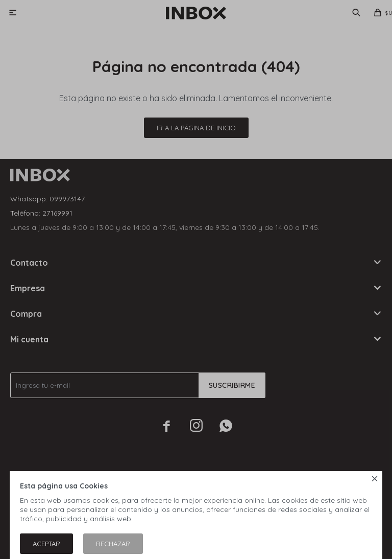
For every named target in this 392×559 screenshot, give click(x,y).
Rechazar (113, 544)
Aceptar (46, 544)
